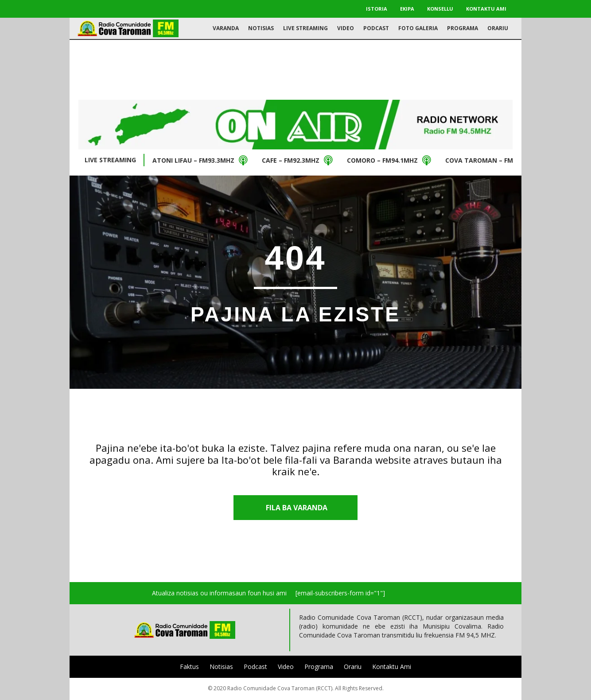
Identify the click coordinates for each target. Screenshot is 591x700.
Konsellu (440, 9)
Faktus (189, 667)
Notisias (261, 28)
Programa (463, 28)
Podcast (376, 28)
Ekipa (407, 9)
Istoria (377, 9)
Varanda (226, 28)
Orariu (498, 28)
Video (346, 28)
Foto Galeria (418, 28)
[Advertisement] (295, 69)
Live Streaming (305, 28)
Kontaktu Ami (486, 9)
